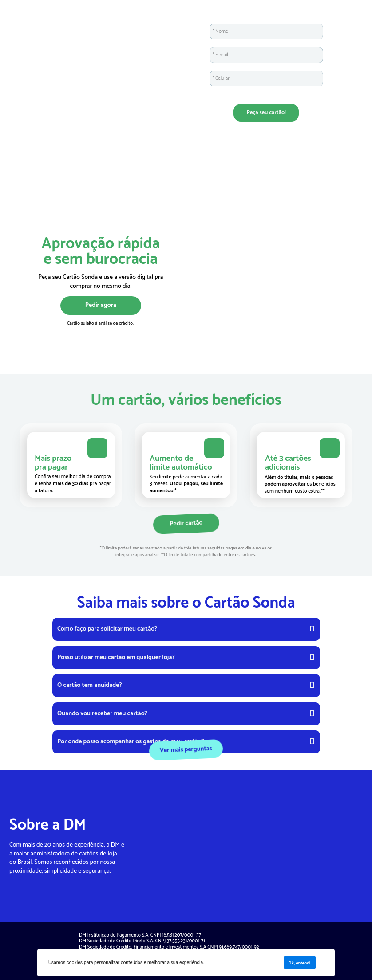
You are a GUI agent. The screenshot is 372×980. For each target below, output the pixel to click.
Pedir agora (101, 305)
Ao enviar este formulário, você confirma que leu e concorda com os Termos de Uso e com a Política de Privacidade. (267, 93)
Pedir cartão (186, 523)
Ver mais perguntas (186, 749)
